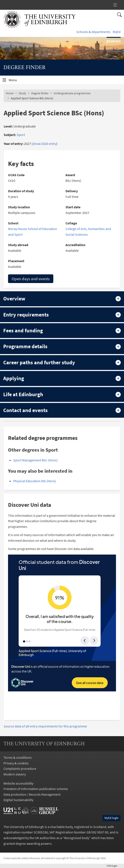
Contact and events (25, 410)
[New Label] (115, 5)
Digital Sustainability (18, 800)
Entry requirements (26, 315)
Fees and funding (23, 330)
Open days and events (31, 279)
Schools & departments (93, 32)
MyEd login (112, 818)
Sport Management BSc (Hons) (35, 460)
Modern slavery (15, 774)
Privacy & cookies (16, 763)
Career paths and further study (39, 362)
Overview (14, 299)
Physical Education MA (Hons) (35, 481)
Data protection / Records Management (32, 794)
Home (10, 93)
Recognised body (77, 838)
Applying (14, 378)
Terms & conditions (18, 757)
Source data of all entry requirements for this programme (45, 726)
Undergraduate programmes (72, 93)
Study (22, 93)
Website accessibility (18, 783)
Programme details (25, 346)
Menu (15, 81)
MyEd (117, 32)
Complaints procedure (20, 769)
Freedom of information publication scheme (36, 789)
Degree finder (40, 93)
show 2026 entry (45, 144)
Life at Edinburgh (23, 394)
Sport (21, 135)
